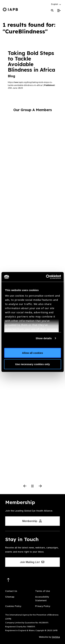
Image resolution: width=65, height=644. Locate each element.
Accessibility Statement (42, 599)
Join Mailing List (32, 562)
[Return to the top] (8, 580)
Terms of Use (43, 591)
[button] (56, 4)
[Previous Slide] (25, 486)
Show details (44, 338)
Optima (56, 637)
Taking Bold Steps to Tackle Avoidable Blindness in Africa (31, 64)
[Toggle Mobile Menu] (59, 11)
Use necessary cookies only (32, 364)
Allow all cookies (32, 353)
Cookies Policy (13, 606)
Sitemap (10, 597)
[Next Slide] (40, 486)
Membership (32, 521)
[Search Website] (52, 11)
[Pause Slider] (33, 486)
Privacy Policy (43, 606)
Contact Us (11, 591)
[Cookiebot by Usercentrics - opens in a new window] (46, 277)
